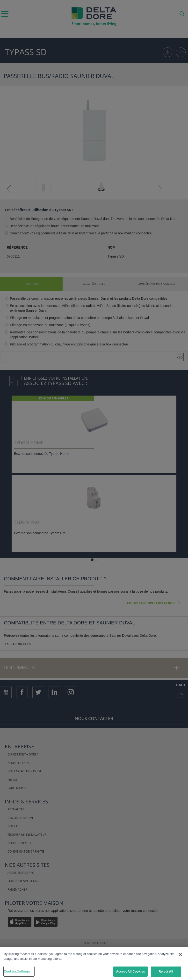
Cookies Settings (17, 971)
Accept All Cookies (130, 971)
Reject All (166, 971)
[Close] (180, 954)
